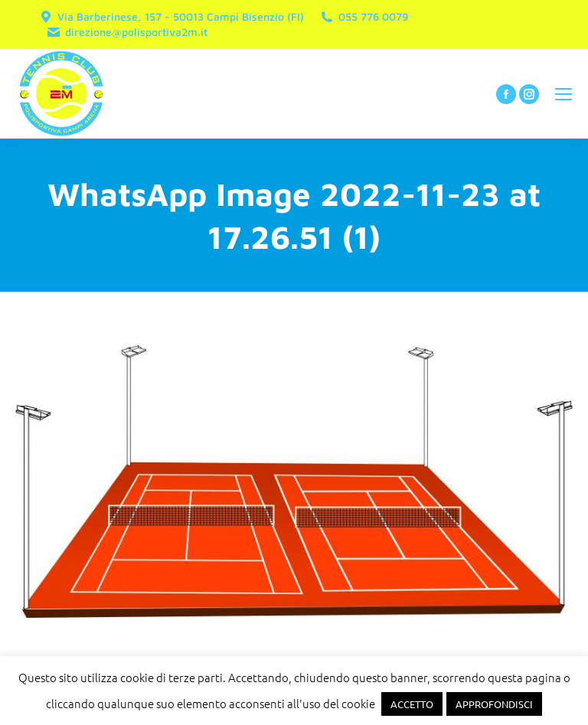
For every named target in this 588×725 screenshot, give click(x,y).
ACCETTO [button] (412, 704)
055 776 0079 (364, 17)
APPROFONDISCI (494, 704)
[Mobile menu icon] (563, 94)
